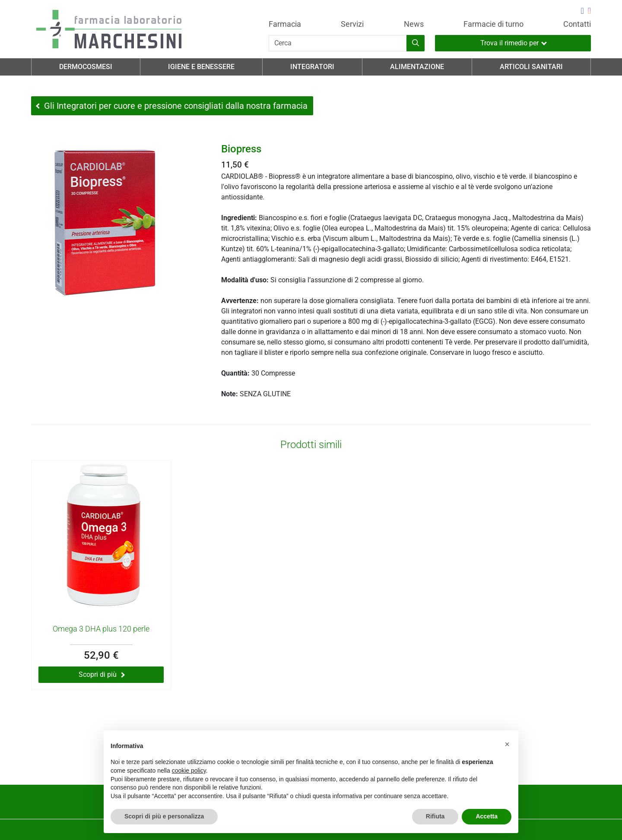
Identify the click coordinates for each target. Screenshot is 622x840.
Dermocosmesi (86, 67)
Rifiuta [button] (435, 816)
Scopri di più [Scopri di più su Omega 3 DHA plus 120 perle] (102, 674)
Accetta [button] (487, 816)
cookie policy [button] (189, 771)
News (414, 24)
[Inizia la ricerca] (416, 43)
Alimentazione (417, 67)
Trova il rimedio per (514, 43)
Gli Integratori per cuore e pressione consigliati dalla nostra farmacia (172, 106)
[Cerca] (338, 43)
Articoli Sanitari (531, 67)
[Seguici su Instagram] (589, 12)
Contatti (577, 24)
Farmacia (285, 24)
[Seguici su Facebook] (582, 12)
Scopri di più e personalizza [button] (164, 816)
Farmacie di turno (493, 24)
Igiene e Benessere (201, 67)
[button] (507, 744)
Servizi (352, 24)
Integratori (312, 67)
